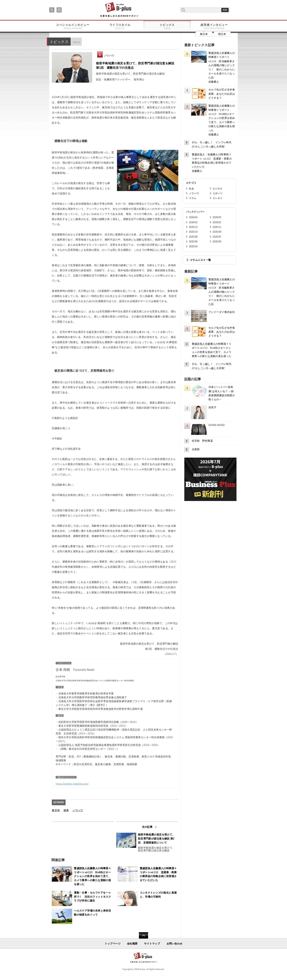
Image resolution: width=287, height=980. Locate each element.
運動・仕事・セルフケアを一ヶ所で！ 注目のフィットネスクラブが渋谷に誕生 (92, 897)
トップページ (113, 944)
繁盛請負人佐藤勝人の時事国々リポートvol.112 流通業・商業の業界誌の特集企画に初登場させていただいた (158, 874)
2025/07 (217, 237)
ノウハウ (109, 56)
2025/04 (193, 246)
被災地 (56, 810)
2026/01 (217, 222)
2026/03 (217, 217)
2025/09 (217, 232)
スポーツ (218, 193)
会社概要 (132, 944)
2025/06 (193, 242)
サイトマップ (152, 944)
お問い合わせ (175, 944)
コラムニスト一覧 (200, 260)
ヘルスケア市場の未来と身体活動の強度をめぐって (92, 913)
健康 (66, 810)
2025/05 (217, 242)
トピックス (167, 26)
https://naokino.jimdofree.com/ (72, 784)
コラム (193, 198)
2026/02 (193, 222)
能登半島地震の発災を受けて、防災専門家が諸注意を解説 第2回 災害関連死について (156, 838)
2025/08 (193, 237)
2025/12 (193, 227)
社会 (191, 189)
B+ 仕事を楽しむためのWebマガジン (119, 10)
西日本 (222, 34)
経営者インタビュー (214, 26)
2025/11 (217, 227)
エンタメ (218, 198)
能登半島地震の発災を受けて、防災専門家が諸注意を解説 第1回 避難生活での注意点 (135, 65)
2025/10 (193, 232)
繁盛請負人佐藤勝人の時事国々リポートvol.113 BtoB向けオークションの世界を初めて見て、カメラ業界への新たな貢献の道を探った (92, 876)
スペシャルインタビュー (73, 26)
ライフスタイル (120, 26)
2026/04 (193, 217)
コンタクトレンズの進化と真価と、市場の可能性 (158, 895)
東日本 (204, 34)
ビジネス (218, 189)
